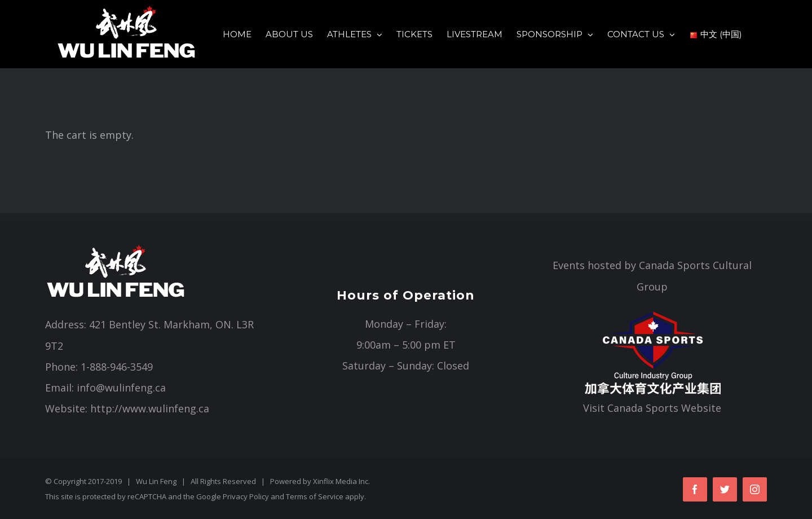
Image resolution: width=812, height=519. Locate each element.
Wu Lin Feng (156, 481)
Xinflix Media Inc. (341, 481)
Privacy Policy (246, 496)
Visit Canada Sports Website (652, 408)
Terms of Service (315, 496)
